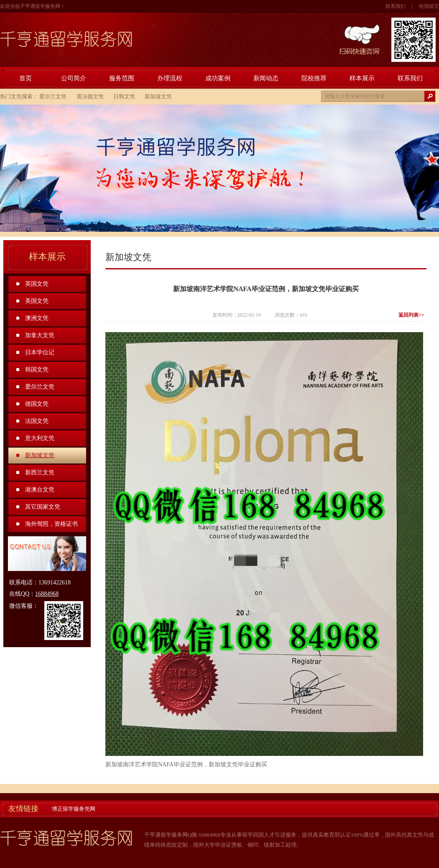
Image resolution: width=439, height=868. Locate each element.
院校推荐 (314, 78)
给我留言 (429, 6)
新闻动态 (266, 78)
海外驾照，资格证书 (51, 524)
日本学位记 (40, 352)
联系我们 (396, 6)
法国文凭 (37, 421)
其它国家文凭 (43, 507)
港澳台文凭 (40, 490)
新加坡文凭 (158, 96)
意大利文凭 (40, 438)
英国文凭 (37, 284)
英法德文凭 (90, 96)
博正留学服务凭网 (74, 809)
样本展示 (362, 78)
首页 (26, 78)
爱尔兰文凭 (53, 96)
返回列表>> (411, 315)
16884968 (47, 594)
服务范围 (122, 78)
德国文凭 (37, 404)
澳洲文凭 (37, 318)
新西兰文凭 (40, 472)
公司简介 (74, 78)
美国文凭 (37, 301)
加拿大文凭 (40, 335)
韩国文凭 (37, 370)
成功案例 (218, 78)
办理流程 (170, 78)
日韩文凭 (124, 96)
